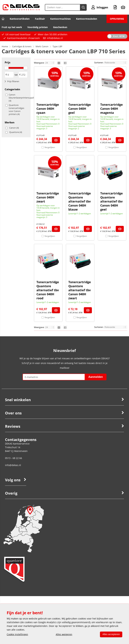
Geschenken (60, 27)
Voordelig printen (38, 27)
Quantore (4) (16, 132)
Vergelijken (50, 147)
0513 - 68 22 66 (14, 458)
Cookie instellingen (17, 634)
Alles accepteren (111, 634)
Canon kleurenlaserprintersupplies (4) (18, 98)
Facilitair (40, 19)
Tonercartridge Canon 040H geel (80, 109)
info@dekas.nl (55, 38)
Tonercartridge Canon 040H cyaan (48, 109)
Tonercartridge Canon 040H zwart (48, 197)
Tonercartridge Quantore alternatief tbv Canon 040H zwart (80, 290)
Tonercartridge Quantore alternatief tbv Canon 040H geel (112, 201)
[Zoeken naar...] (83, 7)
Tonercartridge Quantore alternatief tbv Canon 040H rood (48, 290)
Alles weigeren (64, 634)
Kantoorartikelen (20, 19)
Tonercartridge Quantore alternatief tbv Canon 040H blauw (80, 201)
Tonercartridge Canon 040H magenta (112, 109)
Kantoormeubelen (87, 19)
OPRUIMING (117, 19)
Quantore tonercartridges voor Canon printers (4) (16, 110)
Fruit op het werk (12, 27)
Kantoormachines (60, 19)
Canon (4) (14, 128)
